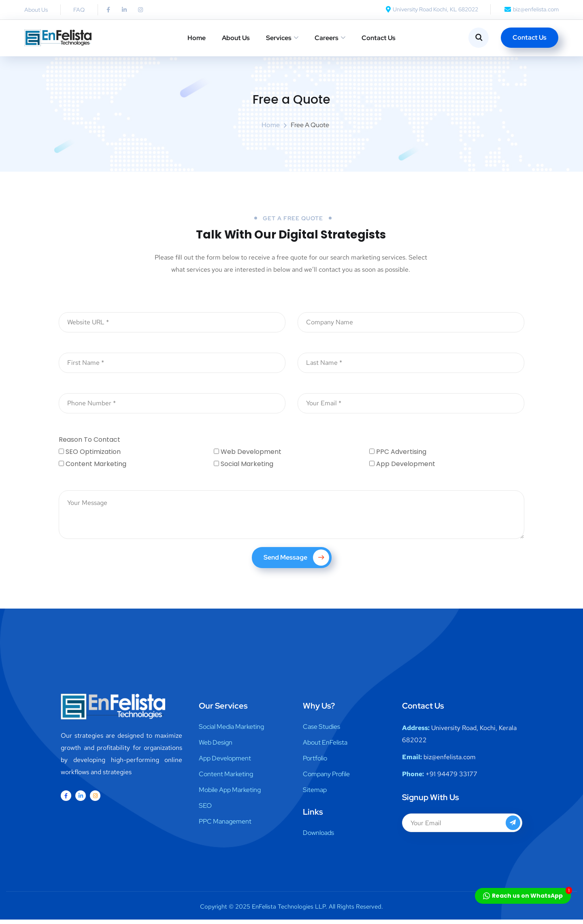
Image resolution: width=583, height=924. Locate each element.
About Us (236, 38)
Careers (327, 38)
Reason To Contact (89, 444)
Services (279, 38)
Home (197, 38)
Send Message (296, 562)
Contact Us (379, 38)
